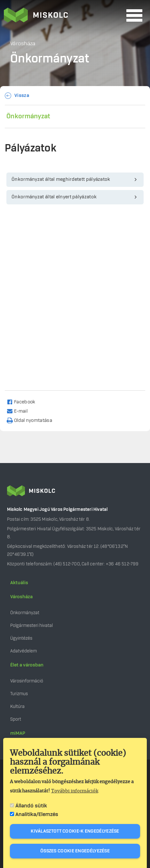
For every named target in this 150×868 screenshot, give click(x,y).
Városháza (21, 597)
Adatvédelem (24, 651)
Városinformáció (27, 681)
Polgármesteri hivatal (32, 625)
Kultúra (17, 706)
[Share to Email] (20, 411)
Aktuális (19, 583)
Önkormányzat (28, 116)
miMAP (18, 733)
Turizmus (19, 694)
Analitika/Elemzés (37, 814)
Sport (16, 719)
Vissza (22, 96)
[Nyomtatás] (32, 420)
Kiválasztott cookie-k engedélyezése (75, 831)
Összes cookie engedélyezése (75, 851)
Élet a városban (27, 665)
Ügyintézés (21, 638)
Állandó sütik (31, 806)
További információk (75, 791)
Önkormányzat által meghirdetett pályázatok (61, 180)
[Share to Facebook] (24, 402)
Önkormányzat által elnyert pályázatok (54, 197)
